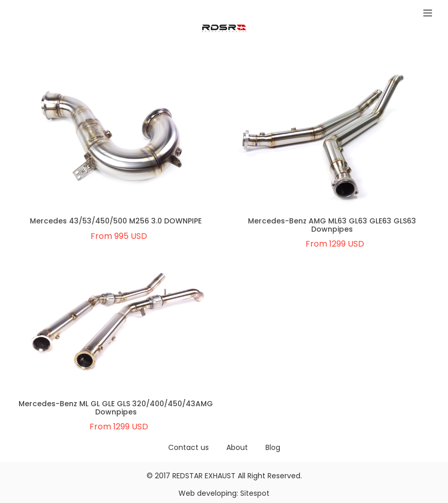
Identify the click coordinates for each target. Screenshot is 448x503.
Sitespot (255, 493)
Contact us (189, 447)
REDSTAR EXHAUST (204, 476)
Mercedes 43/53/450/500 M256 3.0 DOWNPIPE (116, 221)
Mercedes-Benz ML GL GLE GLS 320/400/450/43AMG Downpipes (116, 407)
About (237, 447)
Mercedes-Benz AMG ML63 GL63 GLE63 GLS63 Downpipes (332, 225)
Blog (273, 447)
